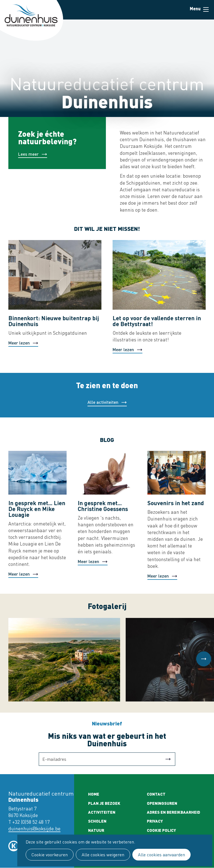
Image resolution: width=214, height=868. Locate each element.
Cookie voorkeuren (50, 855)
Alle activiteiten (103, 402)
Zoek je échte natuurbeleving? (47, 137)
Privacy (155, 821)
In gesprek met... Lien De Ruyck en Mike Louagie (37, 509)
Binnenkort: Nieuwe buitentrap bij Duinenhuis (54, 321)
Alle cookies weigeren (103, 855)
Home (94, 794)
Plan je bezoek (104, 803)
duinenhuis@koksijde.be (34, 829)
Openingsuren (162, 803)
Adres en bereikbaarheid (173, 812)
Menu (206, 9)
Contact (156, 794)
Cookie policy (161, 830)
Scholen (97, 821)
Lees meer (28, 154)
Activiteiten (102, 812)
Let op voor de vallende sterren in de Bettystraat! (157, 321)
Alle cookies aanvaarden (161, 855)
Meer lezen (19, 343)
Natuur (96, 830)
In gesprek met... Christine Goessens (103, 506)
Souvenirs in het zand (176, 503)
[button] (204, 659)
